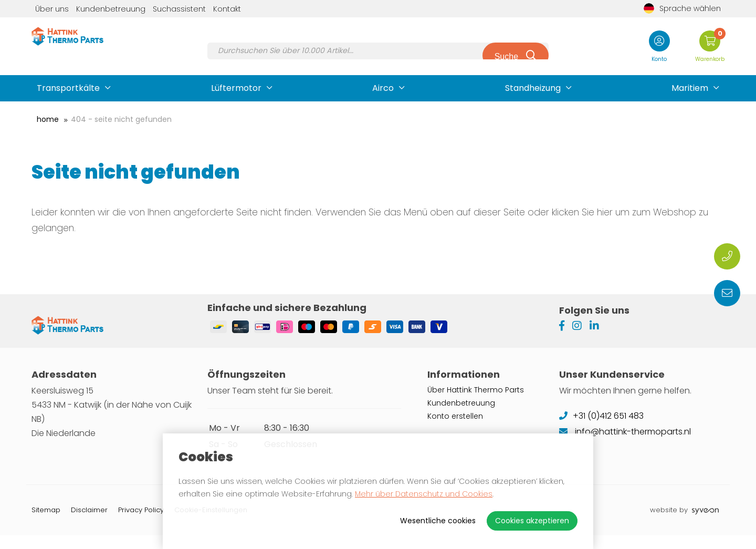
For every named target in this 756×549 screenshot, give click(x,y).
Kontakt (227, 9)
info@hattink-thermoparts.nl (625, 445)
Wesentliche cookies (438, 521)
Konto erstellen (455, 430)
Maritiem (690, 88)
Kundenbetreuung (111, 9)
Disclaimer (89, 524)
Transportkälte (68, 88)
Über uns (52, 9)
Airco (383, 88)
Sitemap (46, 524)
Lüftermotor (236, 88)
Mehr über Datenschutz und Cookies (424, 494)
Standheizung (533, 88)
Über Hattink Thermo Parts (476, 403)
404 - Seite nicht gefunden (121, 119)
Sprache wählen (682, 8)
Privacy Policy (141, 524)
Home (48, 119)
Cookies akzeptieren (532, 521)
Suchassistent (179, 9)
